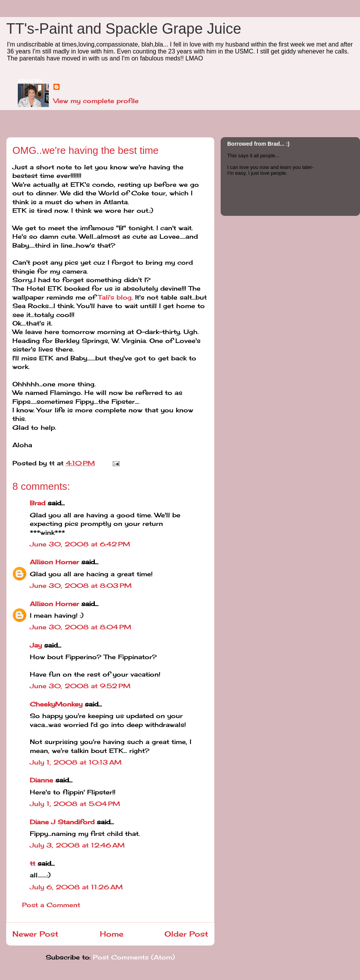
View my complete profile (96, 101)
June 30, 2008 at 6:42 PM (80, 544)
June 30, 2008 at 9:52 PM (80, 686)
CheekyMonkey (56, 704)
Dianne (41, 780)
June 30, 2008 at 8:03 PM (81, 586)
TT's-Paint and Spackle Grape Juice (124, 29)
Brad (38, 503)
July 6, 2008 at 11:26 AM (76, 887)
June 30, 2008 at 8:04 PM (81, 627)
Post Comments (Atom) (134, 957)
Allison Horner (54, 562)
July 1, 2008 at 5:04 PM (75, 804)
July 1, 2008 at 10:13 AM (76, 762)
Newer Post (35, 934)
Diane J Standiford (62, 822)
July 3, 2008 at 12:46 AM (77, 845)
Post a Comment (51, 905)
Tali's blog (115, 297)
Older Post (186, 934)
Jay (36, 645)
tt (33, 863)
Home (112, 934)
